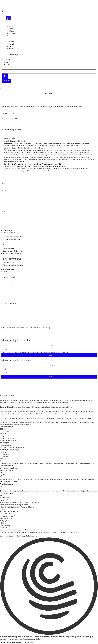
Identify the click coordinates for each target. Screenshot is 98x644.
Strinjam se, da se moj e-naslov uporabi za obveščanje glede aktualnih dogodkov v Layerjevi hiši (35, 352)
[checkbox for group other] (1, 489)
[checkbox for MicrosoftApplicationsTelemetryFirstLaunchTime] (34, 507)
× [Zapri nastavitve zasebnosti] (0, 398)
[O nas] (51, 62)
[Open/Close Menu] (49, 13)
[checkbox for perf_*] (5, 509)
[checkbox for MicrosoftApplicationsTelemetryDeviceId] (28, 505)
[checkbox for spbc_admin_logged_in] (17, 468)
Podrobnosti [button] (29, 643)
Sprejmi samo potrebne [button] (16, 530)
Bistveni (3, 422)
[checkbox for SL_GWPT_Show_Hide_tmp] (20, 512)
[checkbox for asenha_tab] (9, 498)
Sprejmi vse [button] (4, 530)
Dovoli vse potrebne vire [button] (8, 536)
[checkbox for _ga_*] (5, 475)
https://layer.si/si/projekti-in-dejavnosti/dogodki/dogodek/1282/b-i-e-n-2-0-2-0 (37, 164)
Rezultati (7, 81)
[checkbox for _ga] (4, 473)
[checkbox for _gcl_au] (6, 486)
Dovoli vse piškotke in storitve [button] (27, 536)
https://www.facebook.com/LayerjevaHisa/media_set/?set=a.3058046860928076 (39, 166)
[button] (49, 586)
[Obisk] (51, 65)
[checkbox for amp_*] (6, 495)
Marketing (3, 480)
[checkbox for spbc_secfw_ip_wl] (13, 518)
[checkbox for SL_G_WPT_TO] (12, 514)
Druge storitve (5, 491)
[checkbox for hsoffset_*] (8, 500)
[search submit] (5, 76)
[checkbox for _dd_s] (5, 523)
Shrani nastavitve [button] (31, 530)
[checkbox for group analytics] (1, 461)
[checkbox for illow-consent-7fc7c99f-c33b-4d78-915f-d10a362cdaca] (38, 502)
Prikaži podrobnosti (7, 427)
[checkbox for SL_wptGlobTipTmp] (14, 516)
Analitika (3, 464)
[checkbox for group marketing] (1, 477)
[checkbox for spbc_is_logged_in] (14, 470)
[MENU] (51, 19)
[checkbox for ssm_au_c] (8, 521)
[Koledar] (51, 60)
